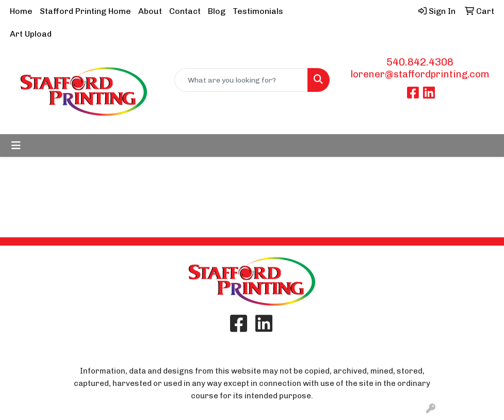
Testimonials (258, 11)
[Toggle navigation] (16, 146)
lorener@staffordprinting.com (420, 74)
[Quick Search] (241, 80)
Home (21, 11)
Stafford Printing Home (85, 11)
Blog (217, 11)
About (150, 11)
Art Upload (31, 34)
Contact (185, 11)
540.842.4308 (420, 62)
